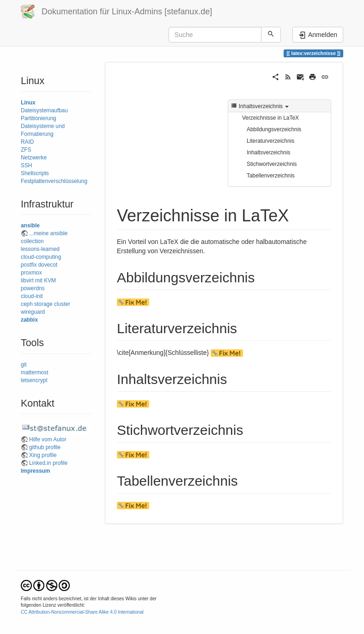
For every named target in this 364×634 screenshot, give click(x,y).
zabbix (29, 320)
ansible (30, 226)
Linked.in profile (48, 463)
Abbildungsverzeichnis (274, 129)
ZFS (26, 150)
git (24, 365)
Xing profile (43, 455)
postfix (29, 265)
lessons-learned (40, 249)
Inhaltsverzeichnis (269, 152)
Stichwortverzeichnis (272, 164)
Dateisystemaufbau (44, 110)
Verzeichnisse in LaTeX (270, 118)
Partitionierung (39, 118)
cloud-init (32, 296)
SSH (26, 165)
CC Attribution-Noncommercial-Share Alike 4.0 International (82, 612)
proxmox (31, 273)
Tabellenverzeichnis (271, 176)
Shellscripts (35, 173)
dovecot (48, 265)
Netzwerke (34, 158)
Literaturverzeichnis (270, 141)
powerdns (33, 288)
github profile (45, 447)
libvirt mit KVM (38, 280)
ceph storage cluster (45, 304)
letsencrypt (34, 380)
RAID (27, 142)
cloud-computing (41, 257)
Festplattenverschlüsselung (54, 181)
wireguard (33, 312)
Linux (28, 103)
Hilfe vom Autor (48, 439)
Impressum (35, 471)
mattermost (34, 372)
